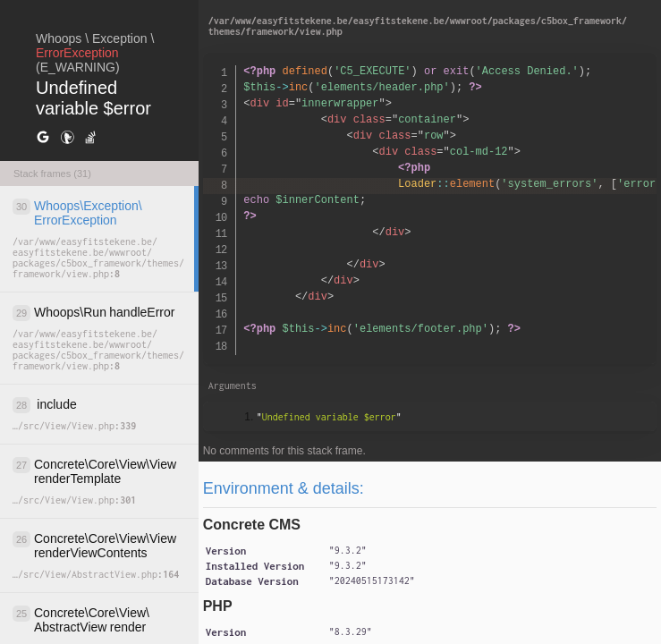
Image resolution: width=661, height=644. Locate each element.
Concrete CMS (252, 525)
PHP (218, 606)
